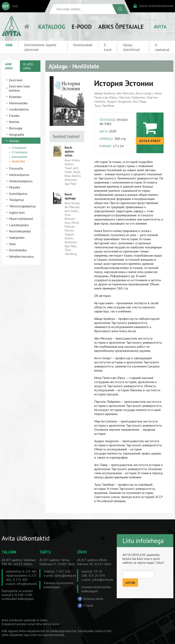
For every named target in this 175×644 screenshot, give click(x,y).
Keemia (14, 122)
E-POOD (82, 27)
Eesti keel (16, 80)
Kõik (9, 45)
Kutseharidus (18, 250)
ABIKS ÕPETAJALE (121, 27)
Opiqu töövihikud (131, 47)
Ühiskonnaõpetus (21, 181)
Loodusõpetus (19, 109)
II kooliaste (19, 148)
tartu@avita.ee (65, 575)
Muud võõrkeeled (21, 219)
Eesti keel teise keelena (20, 88)
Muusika (15, 187)
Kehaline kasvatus (21, 256)
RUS (15, 6)
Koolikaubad (83, 45)
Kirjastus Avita (93, 598)
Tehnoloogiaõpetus (22, 206)
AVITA (160, 27)
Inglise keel (17, 212)
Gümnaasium (19, 157)
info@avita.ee (27, 584)
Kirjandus (15, 97)
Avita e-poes (51, 624)
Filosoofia (16, 168)
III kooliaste (19, 152)
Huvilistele (18, 161)
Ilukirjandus (17, 238)
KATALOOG (52, 27)
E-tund (108, 47)
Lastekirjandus (19, 225)
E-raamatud (162, 47)
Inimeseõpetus (19, 175)
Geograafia (17, 134)
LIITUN (130, 583)
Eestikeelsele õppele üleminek (40, 47)
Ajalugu (14, 141)
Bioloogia (16, 128)
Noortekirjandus (20, 231)
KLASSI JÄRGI (28, 66)
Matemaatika (18, 103)
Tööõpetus (17, 200)
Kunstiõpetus (18, 194)
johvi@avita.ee (103, 580)
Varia (12, 244)
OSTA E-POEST (150, 141)
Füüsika (14, 116)
